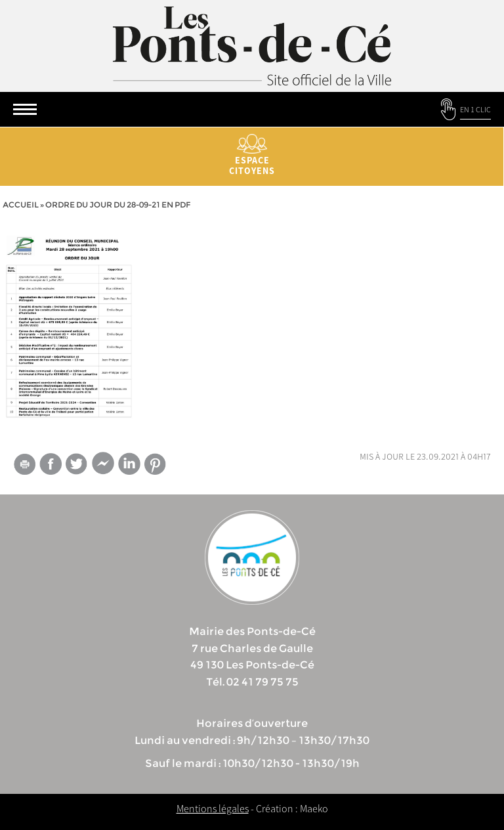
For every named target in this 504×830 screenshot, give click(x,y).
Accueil (21, 205)
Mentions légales (213, 808)
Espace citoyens (252, 155)
